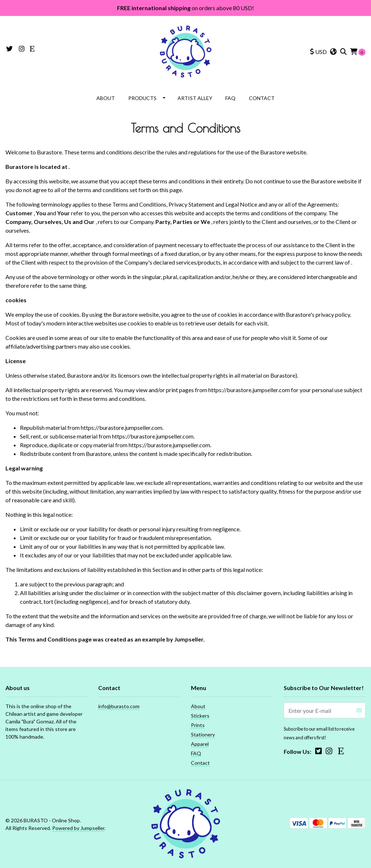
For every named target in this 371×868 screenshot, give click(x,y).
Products (142, 98)
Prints (198, 725)
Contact (262, 98)
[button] (318, 52)
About (106, 98)
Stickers (200, 716)
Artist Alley (195, 98)
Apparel (200, 744)
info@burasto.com (119, 706)
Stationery (203, 734)
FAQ (230, 98)
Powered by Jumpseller (78, 828)
